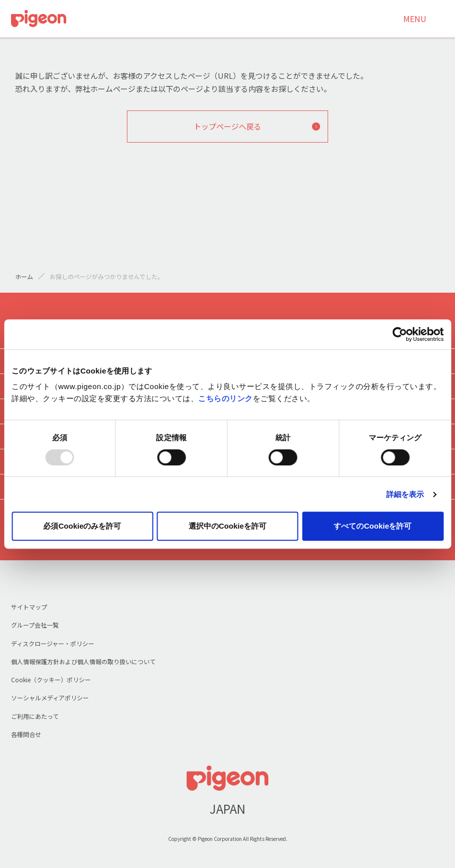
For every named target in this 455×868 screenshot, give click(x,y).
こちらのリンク (225, 398)
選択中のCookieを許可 (227, 526)
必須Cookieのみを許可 (82, 526)
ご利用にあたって (35, 716)
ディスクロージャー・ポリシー (53, 643)
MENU (415, 19)
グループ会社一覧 (35, 625)
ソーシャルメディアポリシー (50, 698)
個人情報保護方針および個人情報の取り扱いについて (83, 661)
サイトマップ (29, 607)
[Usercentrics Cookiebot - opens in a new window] (400, 334)
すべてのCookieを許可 (372, 526)
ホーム (24, 276)
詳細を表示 (405, 494)
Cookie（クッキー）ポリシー (51, 679)
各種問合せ (26, 734)
